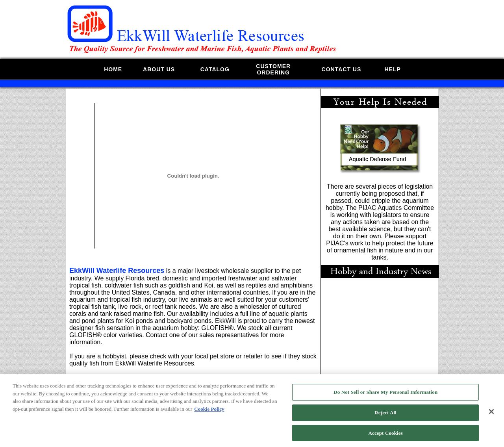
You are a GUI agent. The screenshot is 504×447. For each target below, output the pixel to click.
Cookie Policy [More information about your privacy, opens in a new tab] (209, 411)
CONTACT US (342, 69)
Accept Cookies (386, 435)
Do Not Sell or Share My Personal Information (385, 395)
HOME (113, 69)
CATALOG (215, 69)
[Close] (491, 414)
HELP (392, 69)
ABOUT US (159, 69)
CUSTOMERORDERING (273, 69)
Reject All (385, 415)
